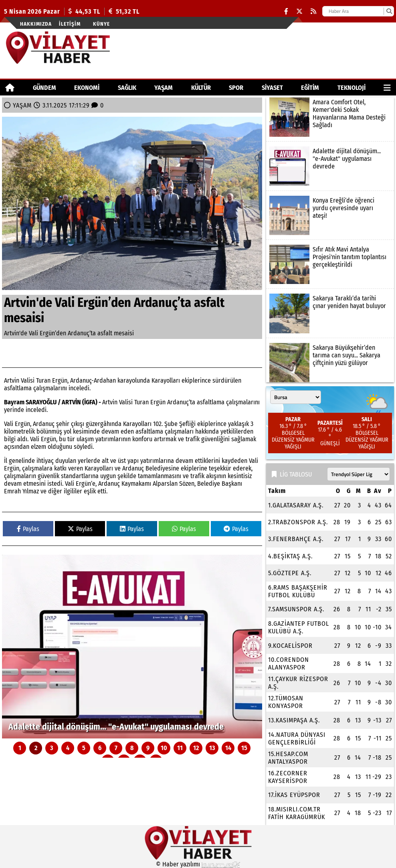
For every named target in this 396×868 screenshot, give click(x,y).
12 (196, 748)
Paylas (28, 529)
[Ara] (389, 11)
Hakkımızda (36, 24)
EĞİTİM (310, 88)
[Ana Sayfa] (10, 88)
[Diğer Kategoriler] (387, 88)
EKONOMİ (87, 88)
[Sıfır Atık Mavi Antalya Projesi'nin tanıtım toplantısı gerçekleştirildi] (330, 264)
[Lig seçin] (359, 474)
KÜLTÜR (201, 88)
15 (244, 748)
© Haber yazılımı (198, 864)
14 (228, 748)
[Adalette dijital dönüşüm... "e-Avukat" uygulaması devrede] (132, 647)
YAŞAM (164, 88)
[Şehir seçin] (296, 397)
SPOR (236, 88)
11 (180, 748)
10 (164, 748)
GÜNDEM (44, 88)
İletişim (70, 24)
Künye (101, 24)
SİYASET (272, 88)
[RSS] (313, 11)
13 (212, 748)
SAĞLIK (127, 88)
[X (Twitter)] (299, 11)
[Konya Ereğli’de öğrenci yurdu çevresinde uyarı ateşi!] (330, 215)
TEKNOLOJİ (352, 88)
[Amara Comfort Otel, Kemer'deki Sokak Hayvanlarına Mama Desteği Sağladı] (330, 117)
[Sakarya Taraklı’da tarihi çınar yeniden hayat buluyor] (330, 313)
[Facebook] (286, 11)
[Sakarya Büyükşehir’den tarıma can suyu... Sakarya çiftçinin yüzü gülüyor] (330, 363)
